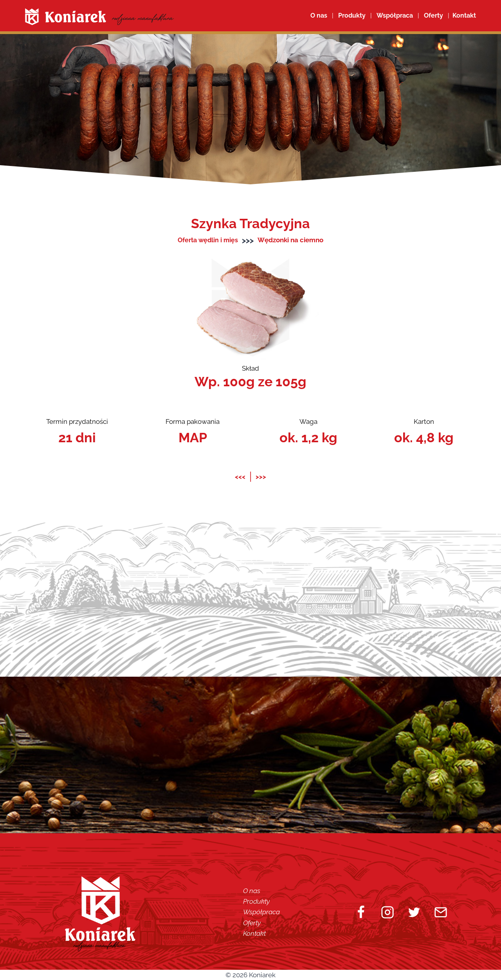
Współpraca (395, 15)
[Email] (441, 912)
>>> (261, 476)
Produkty (256, 901)
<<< (240, 476)
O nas (319, 15)
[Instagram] (387, 912)
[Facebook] (361, 912)
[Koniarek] (99, 17)
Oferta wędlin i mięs (208, 240)
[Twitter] (414, 912)
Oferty (252, 922)
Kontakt (254, 933)
